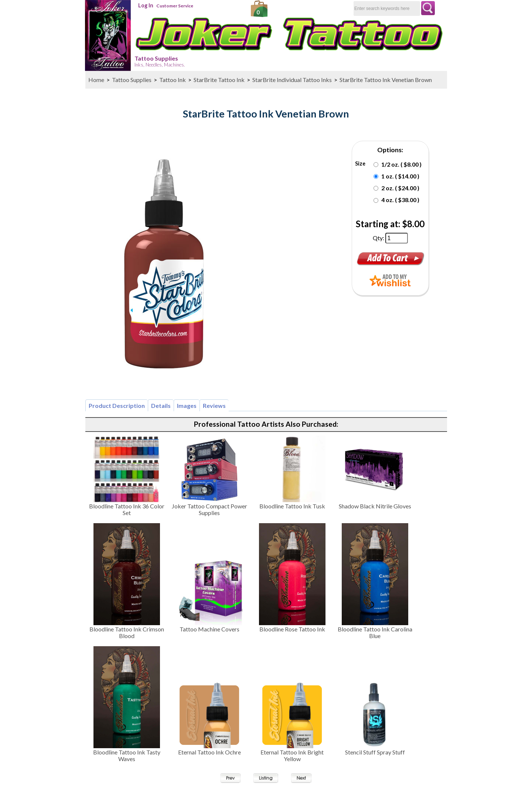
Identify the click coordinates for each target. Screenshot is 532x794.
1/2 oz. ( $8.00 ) (401, 164)
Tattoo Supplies (160, 61)
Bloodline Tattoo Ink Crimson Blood (127, 632)
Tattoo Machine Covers (209, 629)
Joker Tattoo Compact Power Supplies (209, 509)
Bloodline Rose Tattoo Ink (292, 629)
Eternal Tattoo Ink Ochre (209, 752)
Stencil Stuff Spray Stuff (375, 752)
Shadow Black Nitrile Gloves (375, 506)
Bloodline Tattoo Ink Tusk (292, 506)
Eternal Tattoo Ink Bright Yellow (292, 755)
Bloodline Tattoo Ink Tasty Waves (127, 755)
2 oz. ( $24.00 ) (400, 188)
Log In (146, 5)
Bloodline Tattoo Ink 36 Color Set (127, 509)
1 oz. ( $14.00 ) (400, 176)
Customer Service (175, 6)
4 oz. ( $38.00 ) (400, 200)
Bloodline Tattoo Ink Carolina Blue (375, 632)
